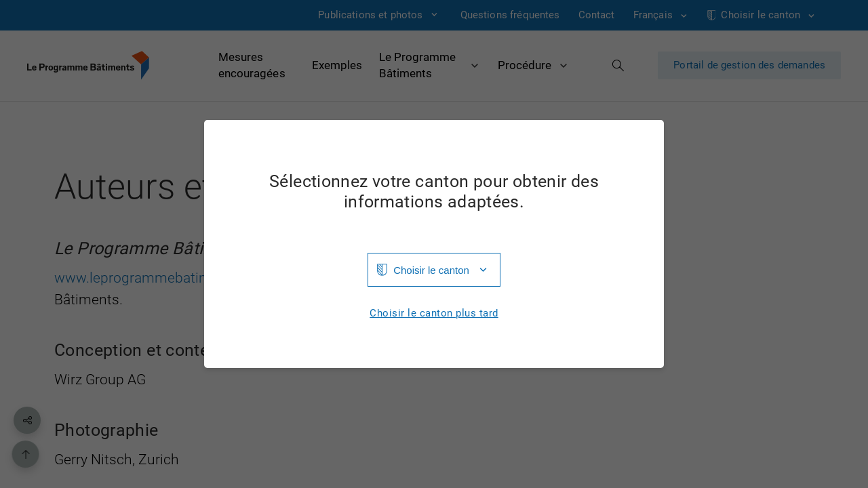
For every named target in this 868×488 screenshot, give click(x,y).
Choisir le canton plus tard (434, 313)
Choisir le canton (431, 270)
